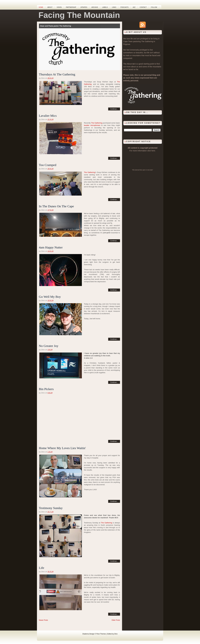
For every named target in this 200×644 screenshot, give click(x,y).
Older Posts (116, 620)
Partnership (71, 7)
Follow (154, 7)
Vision (59, 7)
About (50, 7)
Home (41, 7)
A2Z (134, 7)
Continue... (114, 109)
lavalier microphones (92, 125)
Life (42, 568)
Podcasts (124, 7)
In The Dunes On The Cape (56, 206)
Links (114, 7)
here (153, 151)
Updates (84, 7)
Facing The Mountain (79, 15)
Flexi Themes (101, 634)
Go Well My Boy (50, 297)
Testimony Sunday (51, 508)
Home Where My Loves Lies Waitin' (62, 448)
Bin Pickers (46, 389)
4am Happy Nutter (51, 247)
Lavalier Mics (48, 116)
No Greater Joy (49, 346)
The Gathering (97, 123)
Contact (143, 7)
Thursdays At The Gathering (57, 74)
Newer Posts (43, 620)
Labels (105, 7)
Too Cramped (48, 165)
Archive (95, 7)
